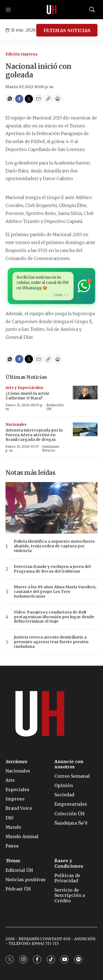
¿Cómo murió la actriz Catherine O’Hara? (27, 396)
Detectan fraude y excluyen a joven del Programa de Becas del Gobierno (52, 569)
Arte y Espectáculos (24, 388)
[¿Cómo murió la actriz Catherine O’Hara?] (85, 393)
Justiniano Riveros (51, 448)
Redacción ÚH (55, 407)
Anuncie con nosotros (69, 764)
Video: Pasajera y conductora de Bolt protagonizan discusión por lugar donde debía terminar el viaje (54, 617)
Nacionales (16, 425)
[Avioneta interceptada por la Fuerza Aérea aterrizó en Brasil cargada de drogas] (85, 429)
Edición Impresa (21, 54)
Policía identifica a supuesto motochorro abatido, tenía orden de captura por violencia (54, 546)
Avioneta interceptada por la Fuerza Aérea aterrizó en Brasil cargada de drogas (34, 435)
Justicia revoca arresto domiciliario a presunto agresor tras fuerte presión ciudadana (51, 642)
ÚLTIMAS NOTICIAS (67, 30)
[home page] (52, 10)
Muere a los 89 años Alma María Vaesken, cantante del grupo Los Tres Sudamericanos (55, 592)
